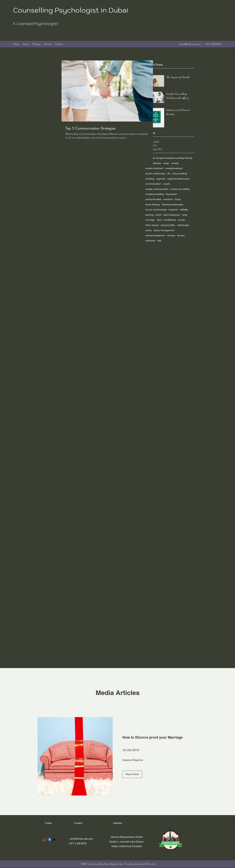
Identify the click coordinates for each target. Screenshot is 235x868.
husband (173, 210)
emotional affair (153, 199)
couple (166, 184)
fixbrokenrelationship (173, 205)
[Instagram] (44, 839)
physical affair (168, 225)
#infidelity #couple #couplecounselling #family (169, 158)
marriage (150, 220)
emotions (168, 199)
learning (150, 215)
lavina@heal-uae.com (190, 44)
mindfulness (170, 220)
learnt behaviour (172, 215)
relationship (183, 225)
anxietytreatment (174, 168)
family (178, 199)
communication (153, 184)
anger (166, 163)
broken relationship (155, 173)
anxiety (175, 163)
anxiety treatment (154, 168)
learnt (159, 215)
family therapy (153, 205)
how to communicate (156, 210)
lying (185, 215)
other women (152, 225)
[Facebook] (49, 839)
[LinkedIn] (54, 839)
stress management (164, 230)
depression (172, 194)
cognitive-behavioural (178, 179)
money (182, 220)
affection (157, 163)
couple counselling (180, 189)
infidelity (184, 210)
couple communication (157, 189)
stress (149, 230)
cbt (169, 173)
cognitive (161, 179)
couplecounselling (155, 194)
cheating (150, 179)
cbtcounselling (180, 173)
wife (159, 241)
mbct (159, 220)
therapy (171, 235)
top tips (181, 235)
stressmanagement (155, 235)
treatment (150, 241)
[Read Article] (132, 774)
